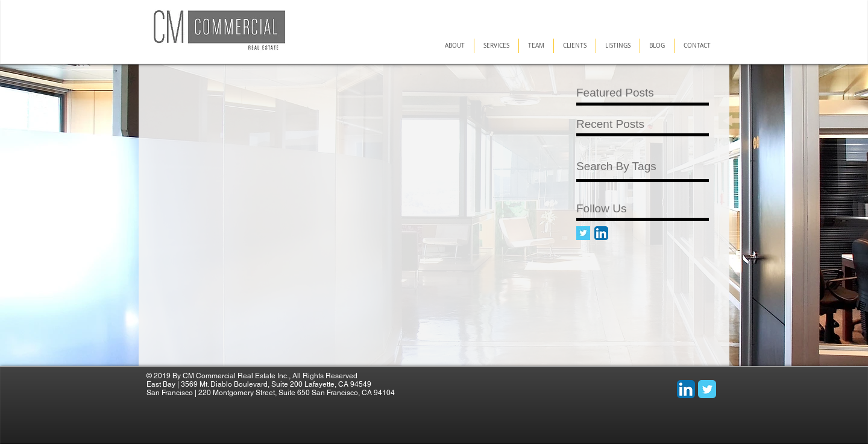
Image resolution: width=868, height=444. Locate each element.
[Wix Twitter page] (707, 389)
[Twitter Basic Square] (583, 233)
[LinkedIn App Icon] (601, 233)
